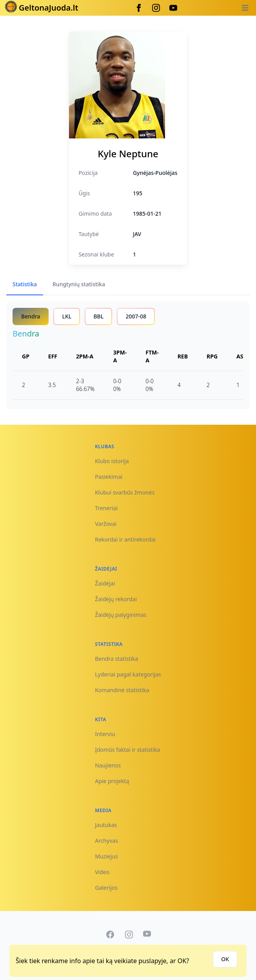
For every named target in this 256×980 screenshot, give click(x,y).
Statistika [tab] (25, 284)
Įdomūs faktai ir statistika (127, 750)
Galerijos (106, 888)
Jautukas (106, 825)
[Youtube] (173, 8)
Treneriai (106, 508)
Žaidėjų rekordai (116, 599)
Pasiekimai (109, 477)
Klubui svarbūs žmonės (125, 492)
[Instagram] (156, 8)
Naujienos (108, 765)
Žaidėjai (105, 583)
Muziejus (106, 856)
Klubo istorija (112, 461)
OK (225, 959)
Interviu (105, 734)
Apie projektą (112, 781)
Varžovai (106, 524)
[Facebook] (139, 8)
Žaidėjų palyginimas (121, 615)
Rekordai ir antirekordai (125, 539)
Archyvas (106, 841)
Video (102, 872)
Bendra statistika (116, 659)
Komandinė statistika (122, 690)
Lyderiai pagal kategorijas (128, 674)
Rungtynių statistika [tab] (79, 284)
